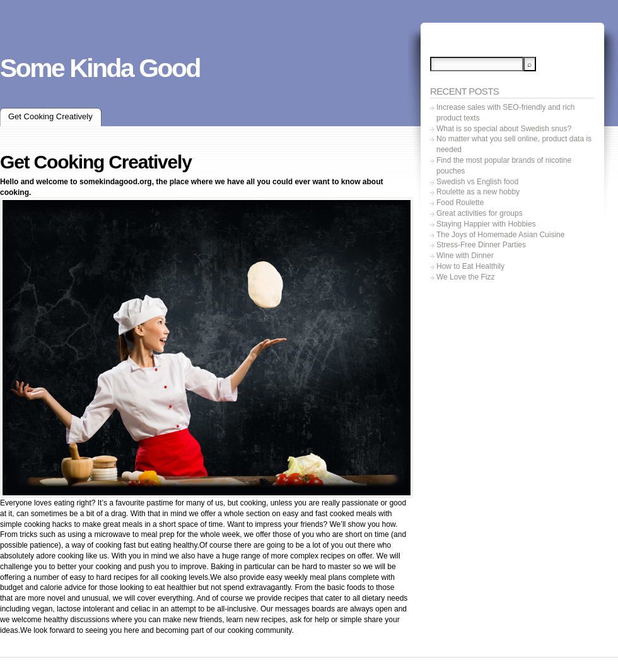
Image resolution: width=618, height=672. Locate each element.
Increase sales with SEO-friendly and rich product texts (505, 113)
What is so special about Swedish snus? (504, 129)
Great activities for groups (480, 213)
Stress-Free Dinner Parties (481, 245)
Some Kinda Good (100, 68)
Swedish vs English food (477, 182)
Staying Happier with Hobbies (486, 224)
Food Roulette (460, 203)
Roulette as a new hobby (478, 192)
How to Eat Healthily (470, 266)
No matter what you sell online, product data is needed (514, 144)
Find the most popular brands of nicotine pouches (504, 166)
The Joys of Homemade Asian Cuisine (500, 235)
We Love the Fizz (465, 277)
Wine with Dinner (465, 256)
